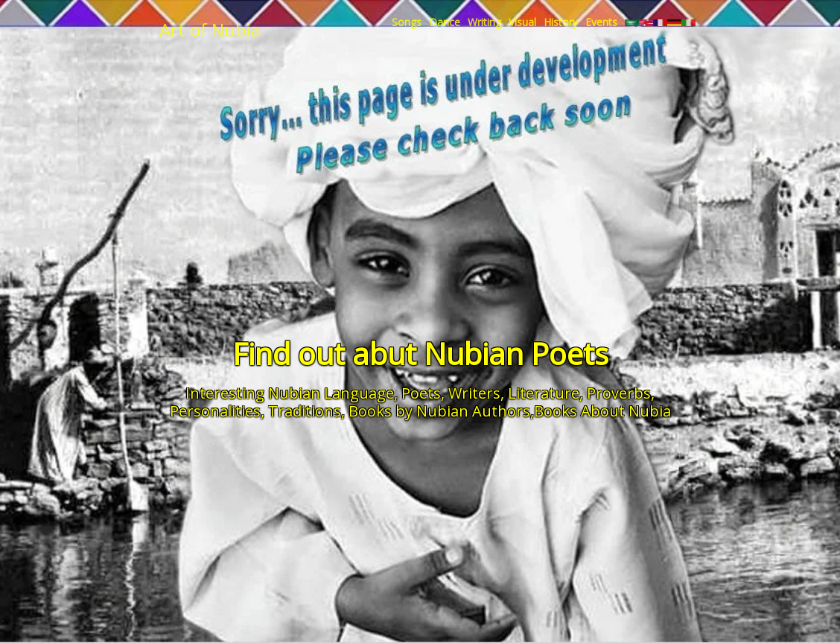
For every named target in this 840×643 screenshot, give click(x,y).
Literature (544, 393)
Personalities (215, 411)
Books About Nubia (602, 411)
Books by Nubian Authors (439, 411)
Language (359, 393)
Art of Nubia (210, 29)
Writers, (476, 393)
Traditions (305, 411)
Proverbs (619, 393)
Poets (421, 393)
